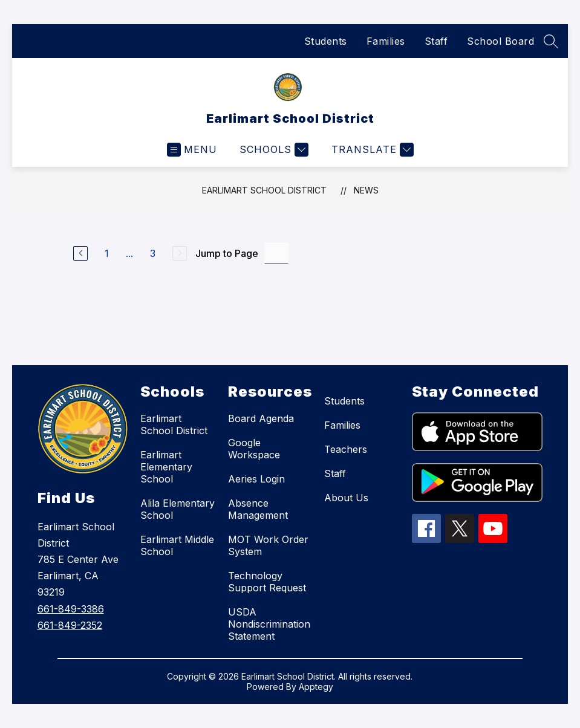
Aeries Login (256, 479)
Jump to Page (227, 253)
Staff (436, 41)
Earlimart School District (264, 190)
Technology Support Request (267, 582)
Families (386, 41)
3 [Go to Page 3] (153, 253)
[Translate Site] (371, 150)
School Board (500, 41)
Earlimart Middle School (177, 545)
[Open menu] (192, 150)
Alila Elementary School (178, 509)
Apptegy (316, 687)
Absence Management (258, 509)
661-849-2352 (70, 625)
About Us (346, 498)
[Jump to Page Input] (276, 253)
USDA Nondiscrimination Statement (269, 624)
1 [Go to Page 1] (107, 253)
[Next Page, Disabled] (180, 253)
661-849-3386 (71, 609)
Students (326, 41)
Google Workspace (254, 449)
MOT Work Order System (268, 545)
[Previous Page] (80, 253)
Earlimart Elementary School (166, 467)
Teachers (346, 449)
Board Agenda (261, 418)
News (366, 190)
